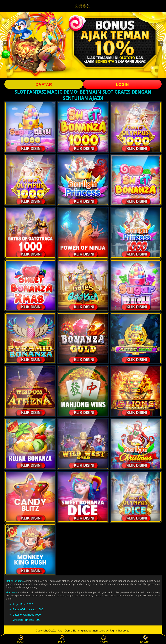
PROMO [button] (104, 639)
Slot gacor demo (15, 581)
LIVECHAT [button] (145, 639)
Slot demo (11, 592)
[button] (5, 43)
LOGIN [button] (122, 84)
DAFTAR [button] (44, 84)
